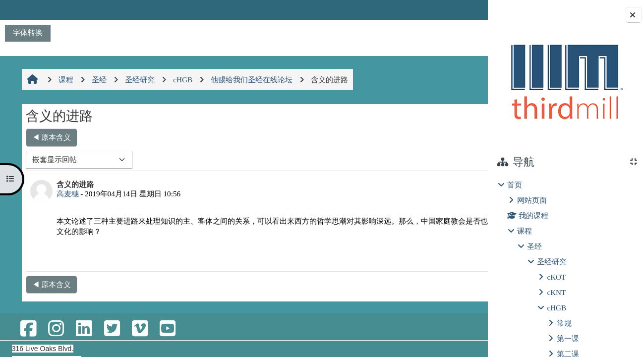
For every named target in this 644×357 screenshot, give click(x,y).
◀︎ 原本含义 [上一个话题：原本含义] (51, 137)
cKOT (556, 277)
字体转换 (28, 32)
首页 (515, 185)
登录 (462, 10)
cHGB (556, 308)
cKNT (556, 292)
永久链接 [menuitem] (417, 256)
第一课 (568, 338)
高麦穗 (67, 194)
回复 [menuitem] (453, 256)
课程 (525, 231)
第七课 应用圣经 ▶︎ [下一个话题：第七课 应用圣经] (435, 137)
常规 (564, 323)
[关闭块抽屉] (634, 15)
